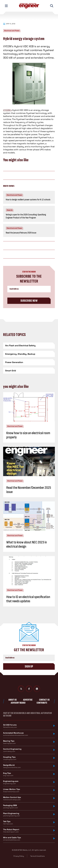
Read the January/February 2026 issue (21, 233)
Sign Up (29, 666)
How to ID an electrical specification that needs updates (28, 599)
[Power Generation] (29, 362)
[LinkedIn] (37, 689)
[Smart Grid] (29, 371)
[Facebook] (29, 689)
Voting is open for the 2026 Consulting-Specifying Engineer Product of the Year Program (26, 216)
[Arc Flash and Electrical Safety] (29, 346)
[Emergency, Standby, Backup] (29, 354)
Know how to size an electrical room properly (28, 435)
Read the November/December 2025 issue (29, 490)
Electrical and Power (12, 31)
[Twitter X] (21, 689)
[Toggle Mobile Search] (52, 6)
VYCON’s (7, 110)
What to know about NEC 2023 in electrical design (27, 544)
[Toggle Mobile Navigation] (6, 6)
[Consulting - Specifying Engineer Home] (29, 6)
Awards (10, 210)
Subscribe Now (29, 301)
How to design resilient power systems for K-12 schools (28, 200)
